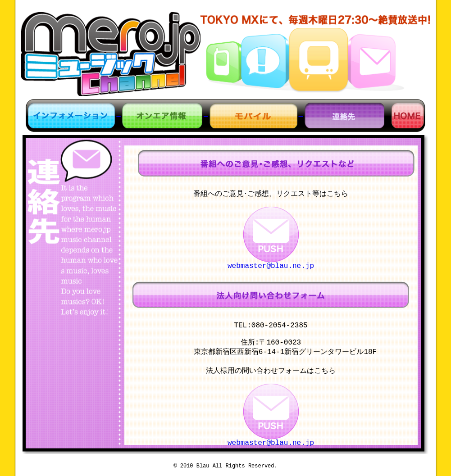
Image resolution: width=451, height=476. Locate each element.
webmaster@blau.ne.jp (271, 268)
